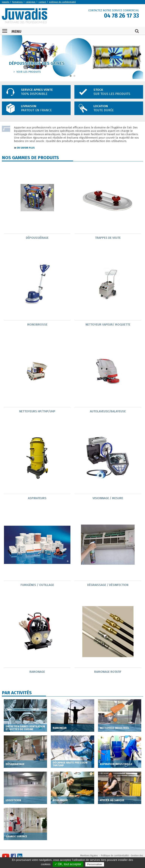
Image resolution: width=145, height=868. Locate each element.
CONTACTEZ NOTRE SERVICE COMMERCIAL (114, 10)
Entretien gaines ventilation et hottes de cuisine (25, 728)
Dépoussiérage (37, 238)
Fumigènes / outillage (37, 585)
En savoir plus (26, 148)
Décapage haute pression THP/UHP (70, 764)
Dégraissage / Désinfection (108, 585)
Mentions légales (89, 856)
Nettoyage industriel (115, 728)
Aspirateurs (37, 498)
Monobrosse (37, 325)
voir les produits (29, 72)
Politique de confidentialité (115, 856)
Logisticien (13, 800)
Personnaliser (95, 864)
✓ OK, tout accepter (68, 864)
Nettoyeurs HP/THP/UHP (37, 411)
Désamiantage (15, 764)
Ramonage (37, 672)
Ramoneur (60, 728)
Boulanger (60, 800)
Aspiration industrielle (116, 764)
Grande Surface (16, 836)
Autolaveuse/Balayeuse (108, 411)
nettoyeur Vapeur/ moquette (108, 325)
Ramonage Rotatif (108, 672)
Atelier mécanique (112, 800)
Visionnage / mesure (108, 498)
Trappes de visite (108, 238)
